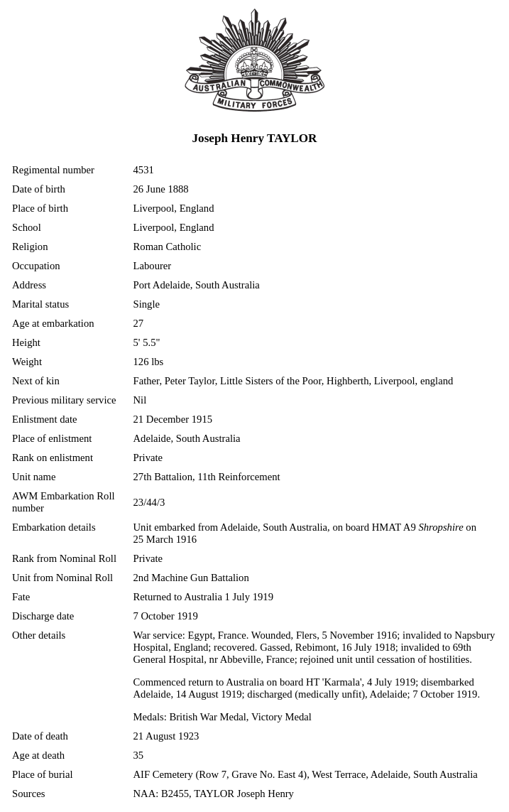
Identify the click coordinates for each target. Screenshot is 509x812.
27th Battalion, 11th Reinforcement (207, 477)
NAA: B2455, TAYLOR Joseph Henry (214, 794)
